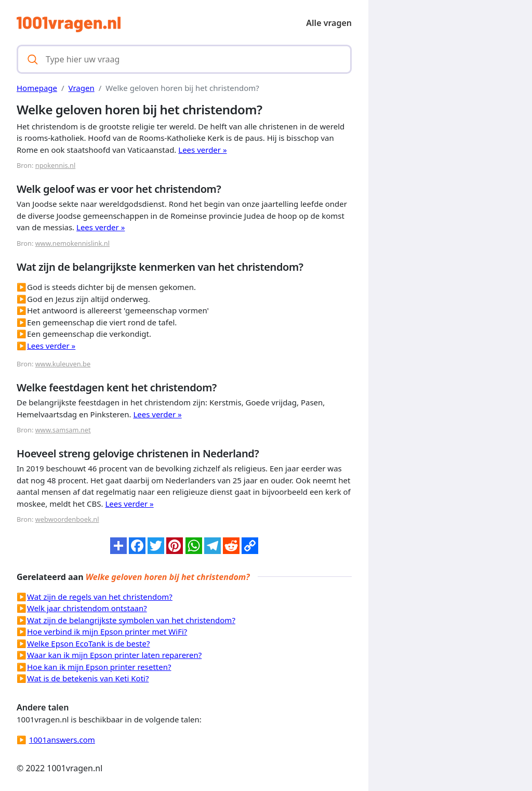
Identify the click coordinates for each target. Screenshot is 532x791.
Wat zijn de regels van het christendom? (100, 597)
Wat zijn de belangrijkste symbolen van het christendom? (131, 620)
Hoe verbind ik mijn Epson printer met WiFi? (107, 631)
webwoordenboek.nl (67, 519)
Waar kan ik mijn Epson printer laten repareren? (114, 655)
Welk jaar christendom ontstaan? (87, 608)
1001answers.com (62, 740)
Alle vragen (329, 23)
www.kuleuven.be (63, 364)
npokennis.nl (55, 165)
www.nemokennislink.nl (72, 243)
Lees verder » (202, 150)
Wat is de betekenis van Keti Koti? (88, 678)
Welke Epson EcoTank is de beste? (89, 643)
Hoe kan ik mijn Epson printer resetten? (99, 667)
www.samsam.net (63, 430)
